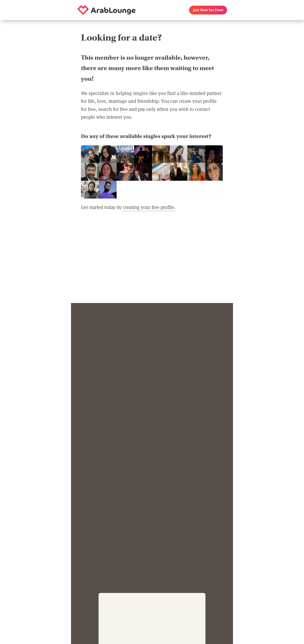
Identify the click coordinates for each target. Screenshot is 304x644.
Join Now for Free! (208, 10)
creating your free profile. (149, 207)
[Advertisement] (152, 260)
